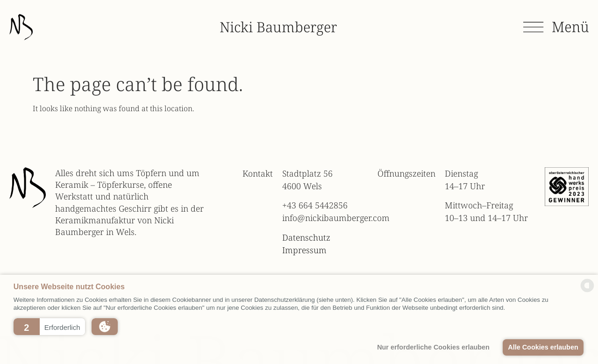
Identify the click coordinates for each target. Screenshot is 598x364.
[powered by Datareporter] (587, 291)
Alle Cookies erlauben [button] (543, 347)
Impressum (304, 250)
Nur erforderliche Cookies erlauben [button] (433, 347)
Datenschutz (306, 237)
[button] (49, 327)
